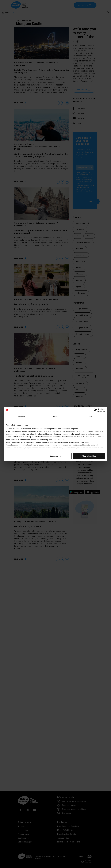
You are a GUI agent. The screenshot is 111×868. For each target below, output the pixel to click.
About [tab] (90, 417)
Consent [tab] (21, 417)
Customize (55, 456)
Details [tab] (55, 417)
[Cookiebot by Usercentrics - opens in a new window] (95, 410)
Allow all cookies (89, 456)
